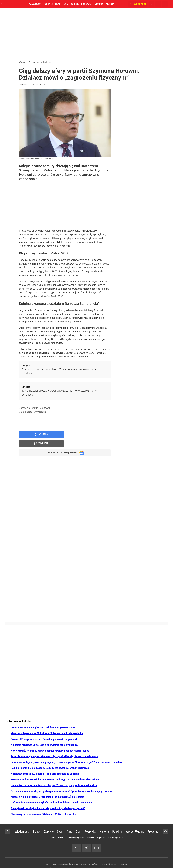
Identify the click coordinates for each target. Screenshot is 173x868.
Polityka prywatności (116, 829)
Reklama (90, 829)
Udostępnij (44, 435)
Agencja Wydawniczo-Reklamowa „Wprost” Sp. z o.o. (81, 856)
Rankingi (117, 823)
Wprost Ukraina (135, 823)
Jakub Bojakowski (41, 408)
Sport (60, 823)
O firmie (52, 829)
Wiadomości (35, 4)
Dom (66, 4)
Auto (70, 823)
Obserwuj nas (61, 444)
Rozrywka (86, 4)
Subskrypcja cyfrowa (76, 829)
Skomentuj (91, 435)
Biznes (58, 4)
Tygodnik (98, 4)
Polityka (48, 4)
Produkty (153, 823)
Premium (110, 4)
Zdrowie (75, 4)
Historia (104, 823)
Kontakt (61, 829)
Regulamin (101, 829)
